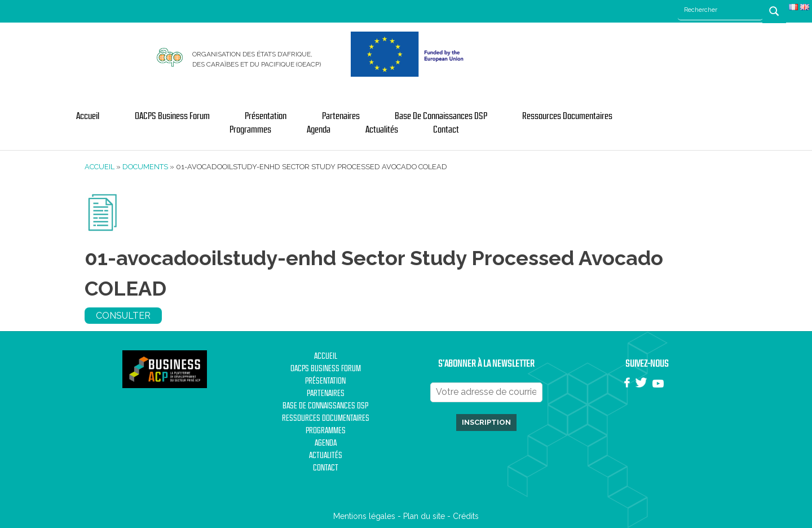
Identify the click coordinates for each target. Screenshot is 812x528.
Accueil (88, 116)
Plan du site (424, 516)
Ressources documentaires (567, 116)
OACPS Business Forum (172, 116)
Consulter (123, 316)
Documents (145, 167)
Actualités (382, 130)
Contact (446, 130)
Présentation (266, 116)
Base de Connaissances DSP (441, 116)
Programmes (250, 130)
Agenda (319, 130)
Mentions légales (364, 516)
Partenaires (341, 116)
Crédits (466, 516)
